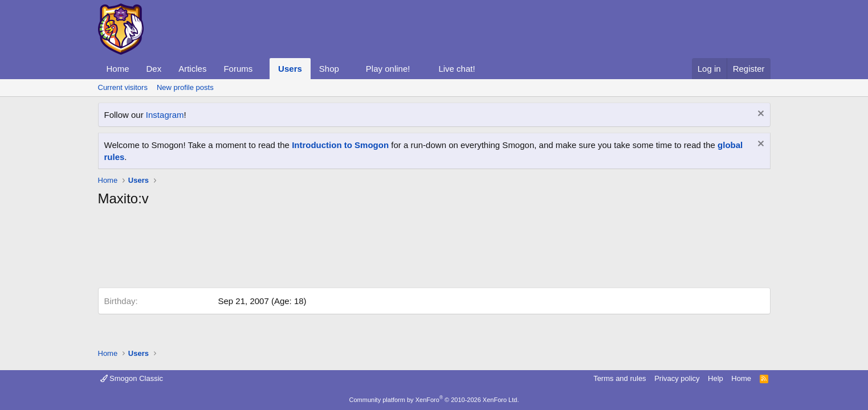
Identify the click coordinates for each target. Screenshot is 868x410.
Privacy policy (677, 378)
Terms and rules (620, 378)
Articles (192, 69)
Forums (238, 69)
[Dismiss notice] (759, 115)
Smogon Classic (132, 378)
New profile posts (185, 87)
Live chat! (457, 69)
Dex (154, 69)
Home (118, 69)
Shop (329, 69)
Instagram (165, 115)
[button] (262, 69)
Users (290, 69)
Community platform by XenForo (434, 400)
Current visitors (123, 87)
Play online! (388, 69)
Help (716, 378)
